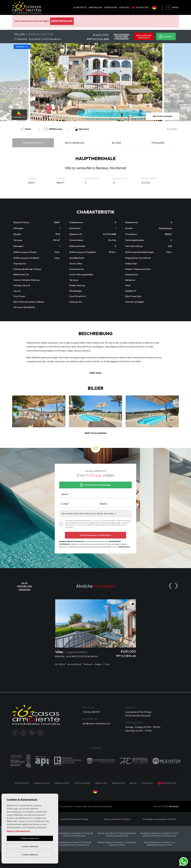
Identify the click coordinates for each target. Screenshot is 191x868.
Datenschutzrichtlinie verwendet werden (105, 523)
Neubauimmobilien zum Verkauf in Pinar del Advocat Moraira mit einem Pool (159, 835)
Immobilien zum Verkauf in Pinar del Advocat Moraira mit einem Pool (74, 844)
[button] (96, 433)
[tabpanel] (95, 634)
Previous (33, 82)
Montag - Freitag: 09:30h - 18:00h (143, 727)
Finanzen (158, 143)
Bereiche (119, 783)
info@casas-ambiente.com (96, 723)
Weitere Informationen (18, 831)
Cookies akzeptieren (30, 838)
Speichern (81, 129)
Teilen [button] (26, 129)
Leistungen (82, 783)
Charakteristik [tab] (33, 143)
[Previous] (170, 586)
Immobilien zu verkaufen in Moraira (159, 819)
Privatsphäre (66, 806)
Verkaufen (111, 7)
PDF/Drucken (53, 129)
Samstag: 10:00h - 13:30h (138, 731)
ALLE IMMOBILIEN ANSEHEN (25, 586)
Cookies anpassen (30, 846)
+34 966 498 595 (91, 712)
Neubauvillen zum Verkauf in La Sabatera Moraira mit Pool (117, 844)
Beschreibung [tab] (75, 143)
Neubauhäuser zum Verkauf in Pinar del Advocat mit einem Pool (74, 835)
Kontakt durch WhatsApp (96, 485)
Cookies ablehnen (30, 855)
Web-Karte (88, 806)
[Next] (176, 586)
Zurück (172, 129)
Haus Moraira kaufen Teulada (74, 819)
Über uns (101, 783)
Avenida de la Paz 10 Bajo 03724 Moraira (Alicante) (138, 714)
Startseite (80, 7)
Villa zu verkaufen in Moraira (117, 819)
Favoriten (140, 7)
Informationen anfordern (144, 36)
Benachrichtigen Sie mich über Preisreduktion (122, 36)
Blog (133, 783)
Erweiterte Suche (62, 21)
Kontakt (125, 7)
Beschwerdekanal (103, 806)
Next (159, 82)
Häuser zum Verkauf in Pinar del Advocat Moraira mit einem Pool (117, 835)
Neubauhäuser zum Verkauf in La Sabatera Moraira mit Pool (159, 844)
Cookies (77, 806)
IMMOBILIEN (95, 7)
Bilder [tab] (116, 143)
